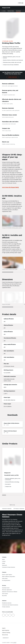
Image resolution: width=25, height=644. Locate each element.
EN (20, 3)
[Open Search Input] (16, 3)
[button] (13, 505)
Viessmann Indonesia (7, 509)
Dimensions (15, 11)
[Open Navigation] (22, 3)
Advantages (7, 11)
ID (18, 3)
